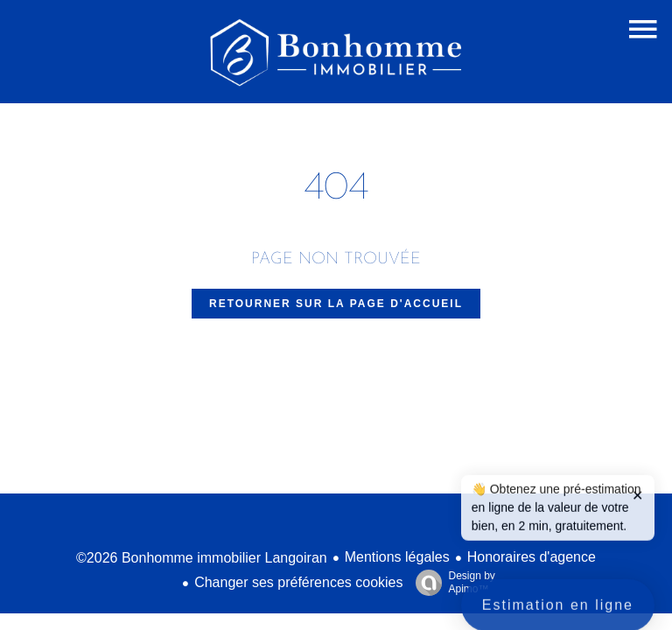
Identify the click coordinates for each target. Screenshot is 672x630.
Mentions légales (397, 557)
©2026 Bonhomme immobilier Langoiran (202, 558)
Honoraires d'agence (532, 557)
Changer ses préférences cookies (298, 582)
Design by (451, 583)
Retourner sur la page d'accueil (336, 304)
